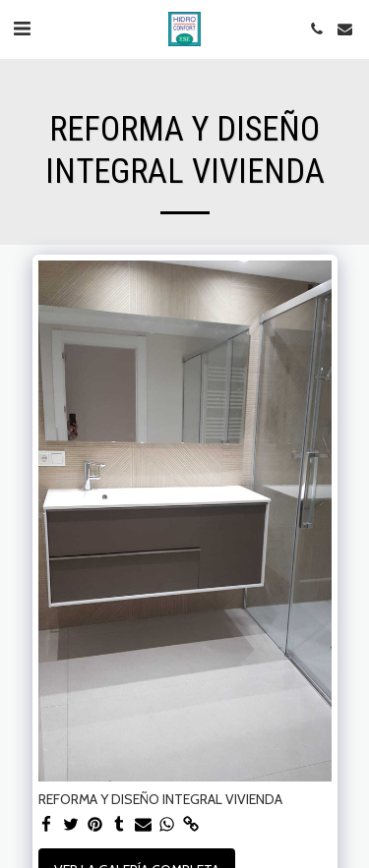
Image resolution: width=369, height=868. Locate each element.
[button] (22, 29)
